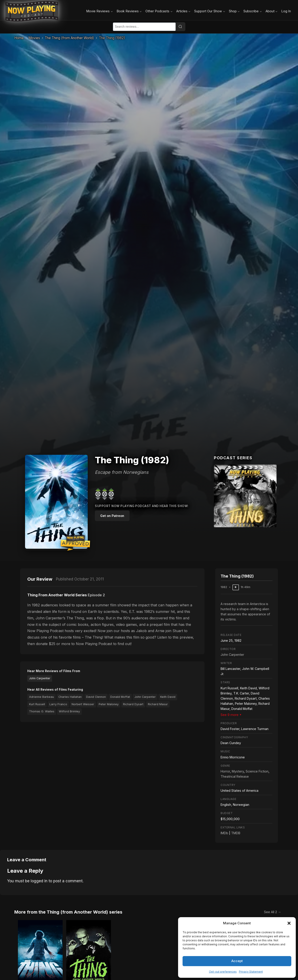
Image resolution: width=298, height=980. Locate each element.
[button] (289, 923)
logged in (39, 881)
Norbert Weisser (83, 704)
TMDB (236, 833)
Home (19, 38)
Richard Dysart (133, 704)
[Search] (180, 27)
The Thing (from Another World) (69, 38)
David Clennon (96, 697)
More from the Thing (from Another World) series (68, 912)
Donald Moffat (120, 697)
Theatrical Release (235, 776)
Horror (225, 771)
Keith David (168, 697)
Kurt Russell (37, 704)
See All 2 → (272, 912)
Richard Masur (158, 704)
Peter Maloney (109, 704)
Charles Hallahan (70, 697)
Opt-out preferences (223, 972)
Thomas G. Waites (42, 711)
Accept (237, 961)
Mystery (238, 771)
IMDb (224, 833)
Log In (286, 11)
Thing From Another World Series (57, 595)
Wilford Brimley (69, 711)
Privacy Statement (251, 972)
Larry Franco (58, 704)
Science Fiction (257, 771)
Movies (34, 38)
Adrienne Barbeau (42, 697)
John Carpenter (40, 678)
